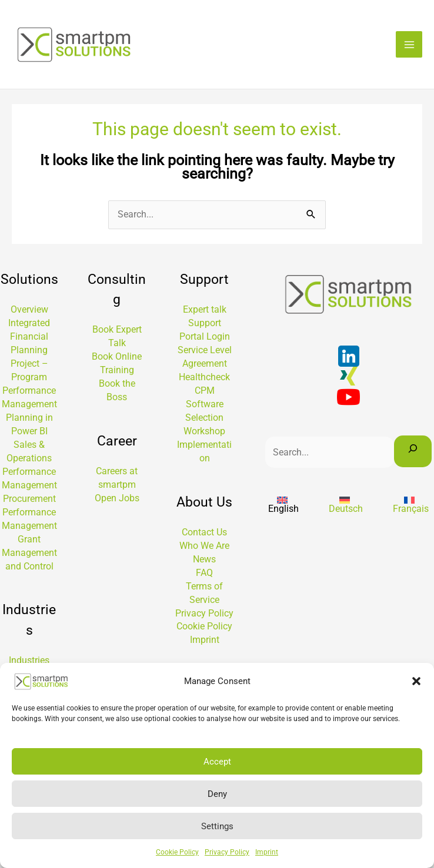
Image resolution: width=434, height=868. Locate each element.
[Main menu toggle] (409, 46)
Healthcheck (204, 379)
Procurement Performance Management (29, 515)
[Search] (413, 454)
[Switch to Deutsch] (346, 506)
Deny (217, 794)
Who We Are (204, 548)
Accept (217, 762)
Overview (29, 312)
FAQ (204, 575)
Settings (217, 826)
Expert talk (205, 312)
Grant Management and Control (29, 555)
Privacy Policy (227, 852)
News (204, 562)
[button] (416, 681)
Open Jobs (117, 500)
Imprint (267, 852)
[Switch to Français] (411, 506)
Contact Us (204, 534)
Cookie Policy (177, 852)
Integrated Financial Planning (29, 339)
